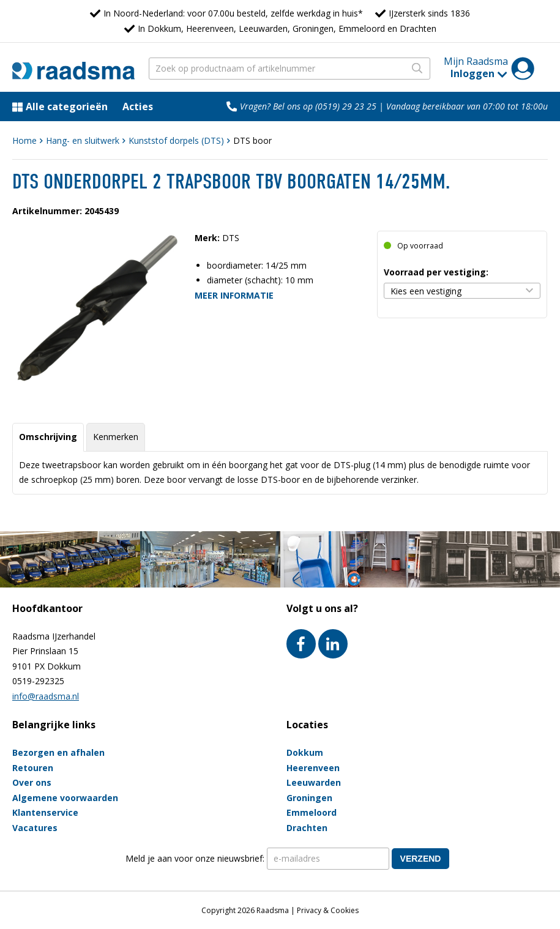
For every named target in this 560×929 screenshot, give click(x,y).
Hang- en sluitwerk (83, 140)
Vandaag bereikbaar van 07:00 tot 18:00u (467, 106)
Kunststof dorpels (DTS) (176, 140)
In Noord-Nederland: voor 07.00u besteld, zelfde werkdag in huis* (233, 13)
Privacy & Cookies (328, 910)
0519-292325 (38, 681)
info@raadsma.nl (46, 696)
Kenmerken (116, 437)
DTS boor (252, 140)
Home (24, 140)
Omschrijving (48, 437)
